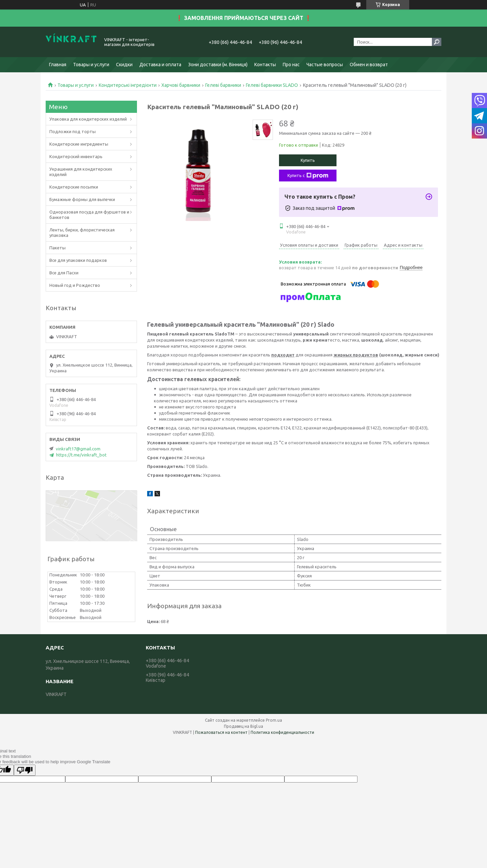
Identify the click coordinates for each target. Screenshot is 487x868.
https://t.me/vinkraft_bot (81, 455)
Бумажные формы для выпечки (82, 199)
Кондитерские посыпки (74, 187)
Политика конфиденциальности (282, 732)
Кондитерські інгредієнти (128, 85)
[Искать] (437, 42)
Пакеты (57, 248)
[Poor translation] (25, 770)
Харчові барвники (181, 85)
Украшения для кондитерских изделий (81, 172)
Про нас (291, 65)
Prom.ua (274, 720)
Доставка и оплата (160, 65)
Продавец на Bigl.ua (243, 726)
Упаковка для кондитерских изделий (88, 119)
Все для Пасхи (64, 273)
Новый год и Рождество (75, 285)
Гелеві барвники (223, 85)
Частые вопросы (325, 65)
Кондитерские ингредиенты (79, 144)
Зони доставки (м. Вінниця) (218, 65)
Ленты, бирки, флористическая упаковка (82, 232)
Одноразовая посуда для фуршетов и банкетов (89, 215)
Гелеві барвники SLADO (272, 85)
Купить (308, 160)
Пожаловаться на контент (221, 732)
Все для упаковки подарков (78, 260)
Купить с (308, 176)
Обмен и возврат (369, 65)
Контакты (265, 65)
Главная (58, 65)
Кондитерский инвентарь (76, 156)
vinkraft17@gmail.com (78, 449)
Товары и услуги (91, 65)
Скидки (124, 65)
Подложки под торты (73, 131)
